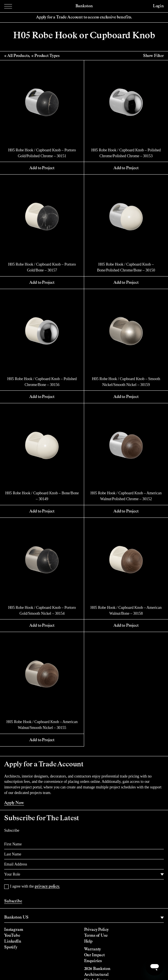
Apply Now (14, 803)
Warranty (93, 949)
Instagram (14, 930)
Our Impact (94, 955)
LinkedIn (13, 941)
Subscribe (13, 901)
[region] (84, 918)
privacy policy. (47, 886)
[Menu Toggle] (8, 6)
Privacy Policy (97, 930)
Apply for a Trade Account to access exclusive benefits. (84, 17)
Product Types (47, 56)
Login (158, 6)
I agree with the (35, 886)
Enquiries (93, 961)
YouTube (12, 936)
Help (88, 941)
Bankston (84, 6)
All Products (18, 56)
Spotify (11, 947)
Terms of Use (96, 936)
